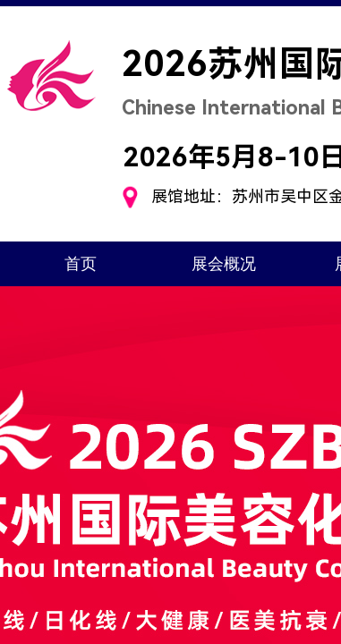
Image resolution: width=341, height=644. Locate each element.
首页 (81, 264)
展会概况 (224, 264)
